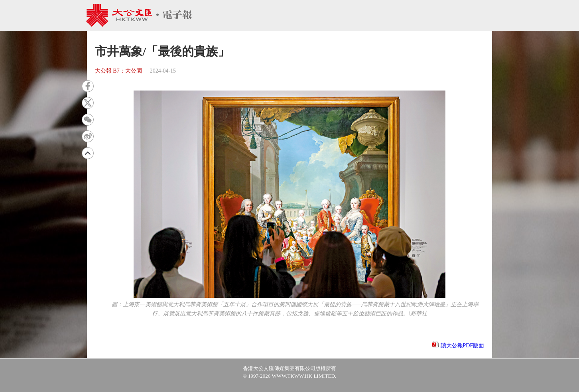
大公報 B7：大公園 (118, 71)
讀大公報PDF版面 (463, 346)
